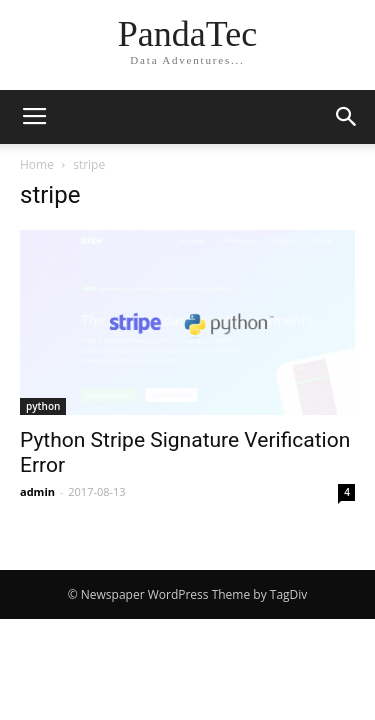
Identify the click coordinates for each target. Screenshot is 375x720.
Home (37, 164)
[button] (347, 117)
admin (37, 491)
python (43, 406)
